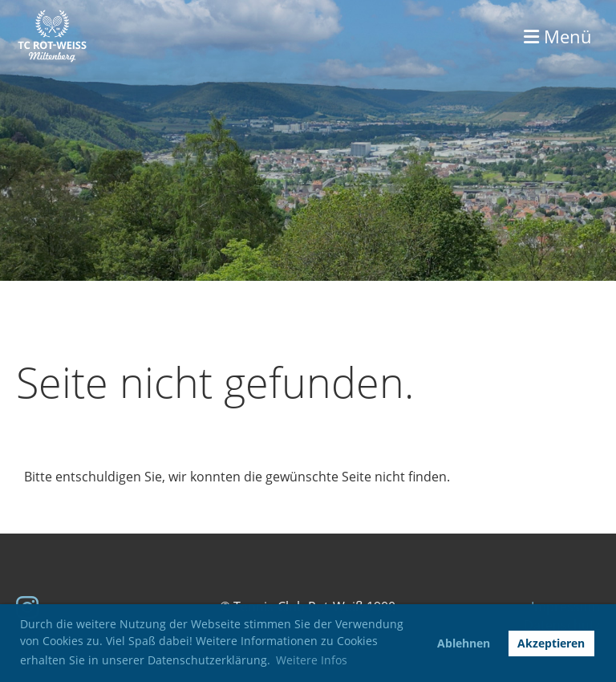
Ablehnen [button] (464, 643)
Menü (558, 36)
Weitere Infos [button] (312, 660)
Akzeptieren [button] (551, 643)
